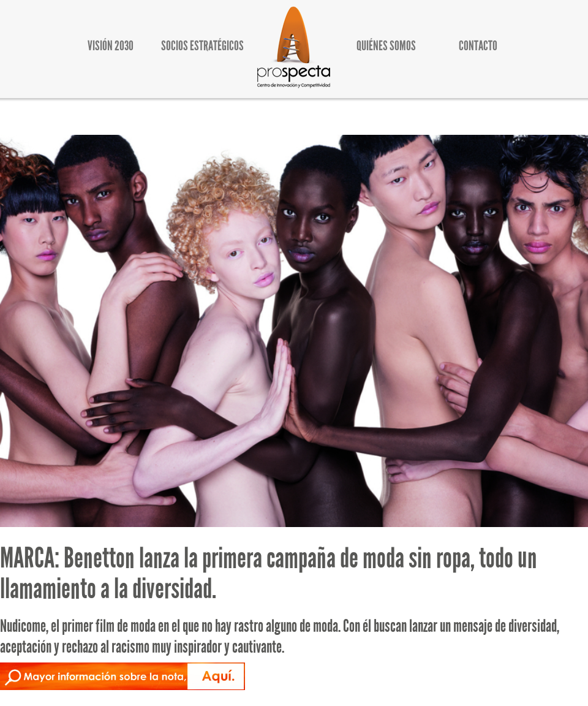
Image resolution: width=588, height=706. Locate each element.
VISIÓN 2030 (111, 46)
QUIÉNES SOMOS (386, 46)
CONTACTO (478, 46)
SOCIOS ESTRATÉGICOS (202, 46)
